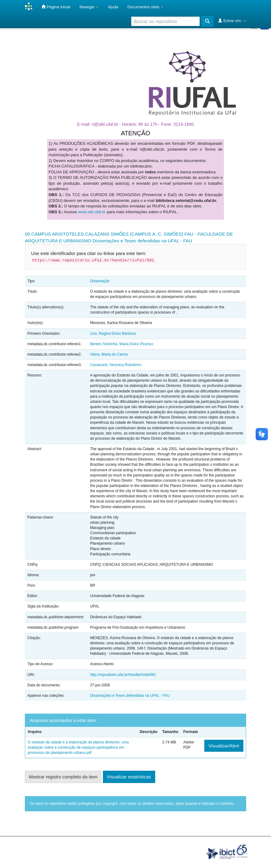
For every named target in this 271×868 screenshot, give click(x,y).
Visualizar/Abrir (224, 746)
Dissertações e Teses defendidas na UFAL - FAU (142, 241)
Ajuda (113, 7)
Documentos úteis (146, 7)
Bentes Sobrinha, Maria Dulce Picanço (122, 344)
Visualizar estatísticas (129, 777)
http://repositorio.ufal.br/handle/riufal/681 (123, 675)
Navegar (89, 7)
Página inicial (56, 7)
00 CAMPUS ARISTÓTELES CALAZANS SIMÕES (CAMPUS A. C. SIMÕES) (104, 234)
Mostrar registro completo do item (63, 777)
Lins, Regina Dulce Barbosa (113, 334)
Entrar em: (232, 21)
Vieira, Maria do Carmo (109, 354)
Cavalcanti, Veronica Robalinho (116, 365)
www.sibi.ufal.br (92, 212)
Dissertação (100, 281)
